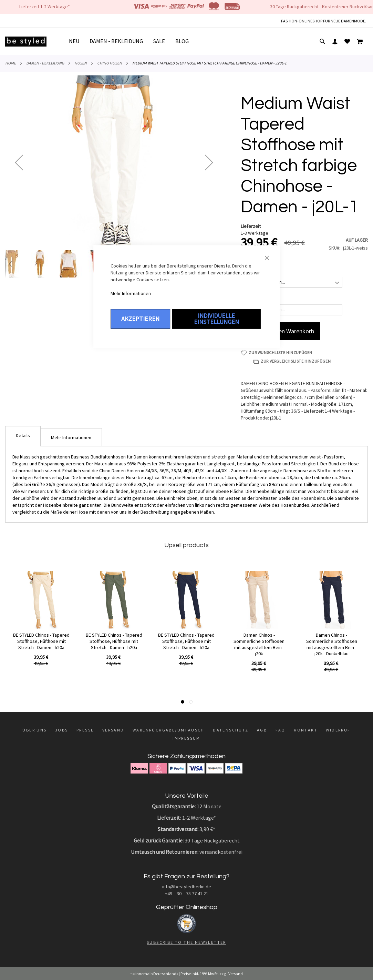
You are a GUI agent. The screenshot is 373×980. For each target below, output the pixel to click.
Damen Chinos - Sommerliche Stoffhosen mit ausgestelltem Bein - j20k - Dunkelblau (332, 644)
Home (11, 63)
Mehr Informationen (131, 293)
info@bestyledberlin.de (187, 887)
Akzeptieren (140, 319)
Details (23, 435)
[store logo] (26, 42)
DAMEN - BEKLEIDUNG (45, 63)
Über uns (34, 730)
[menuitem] (77, 41)
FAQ (281, 730)
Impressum (186, 738)
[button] (19, 162)
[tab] (23, 436)
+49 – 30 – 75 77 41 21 (187, 893)
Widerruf (338, 730)
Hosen (81, 63)
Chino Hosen (110, 63)
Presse (85, 730)
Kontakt (306, 730)
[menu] (131, 41)
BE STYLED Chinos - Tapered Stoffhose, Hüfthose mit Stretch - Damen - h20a (41, 641)
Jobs (62, 730)
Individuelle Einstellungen (216, 319)
